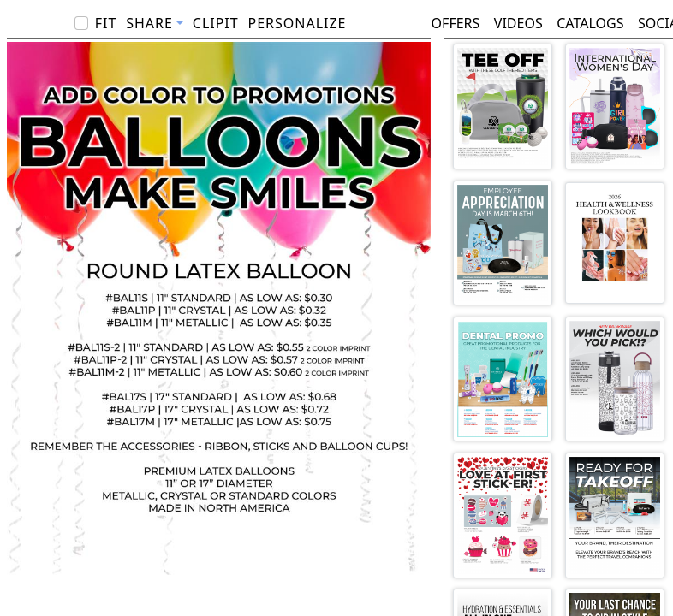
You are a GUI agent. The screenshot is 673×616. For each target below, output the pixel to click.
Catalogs (590, 23)
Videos (518, 23)
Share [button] (149, 23)
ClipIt (216, 23)
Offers (456, 23)
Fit (106, 23)
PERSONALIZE (297, 23)
